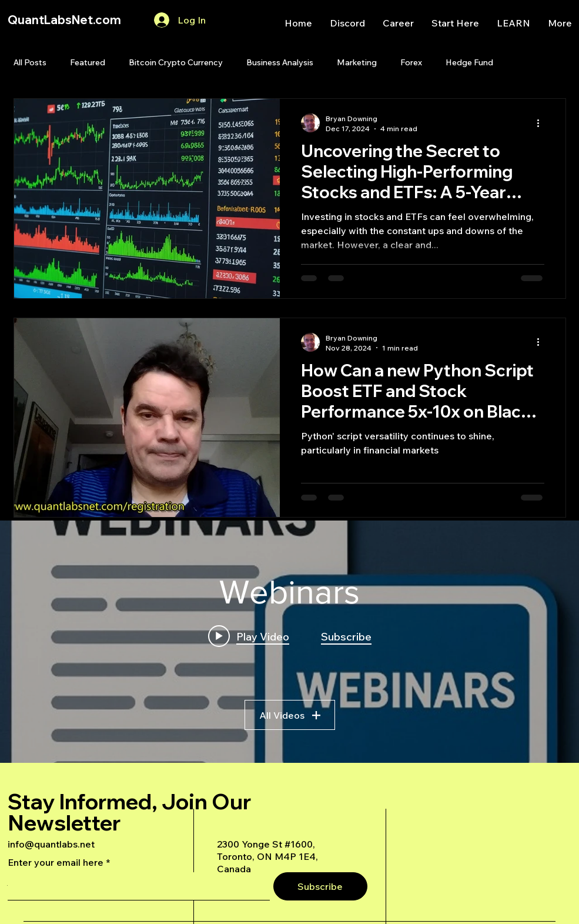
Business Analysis (280, 62)
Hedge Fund (469, 62)
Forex (411, 62)
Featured (88, 62)
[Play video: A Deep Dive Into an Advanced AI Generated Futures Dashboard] (249, 636)
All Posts (30, 62)
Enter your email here (56, 862)
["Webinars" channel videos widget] (289, 642)
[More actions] (543, 123)
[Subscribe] (320, 886)
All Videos (290, 715)
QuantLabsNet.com (64, 20)
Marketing (357, 62)
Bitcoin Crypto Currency (176, 62)
